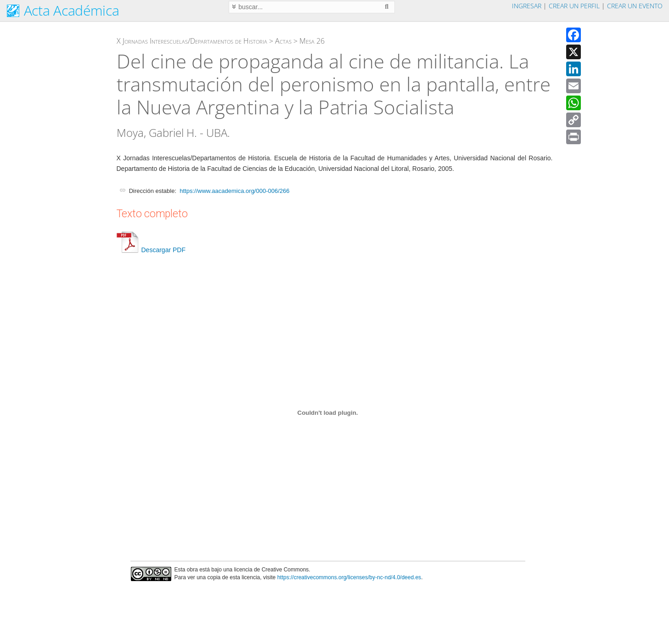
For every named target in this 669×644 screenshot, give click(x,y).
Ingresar (527, 6)
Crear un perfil (574, 6)
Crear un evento (635, 6)
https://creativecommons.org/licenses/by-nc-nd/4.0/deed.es (349, 577)
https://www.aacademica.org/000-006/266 (234, 191)
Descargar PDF (151, 250)
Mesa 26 (312, 41)
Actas (283, 41)
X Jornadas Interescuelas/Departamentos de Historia (192, 41)
